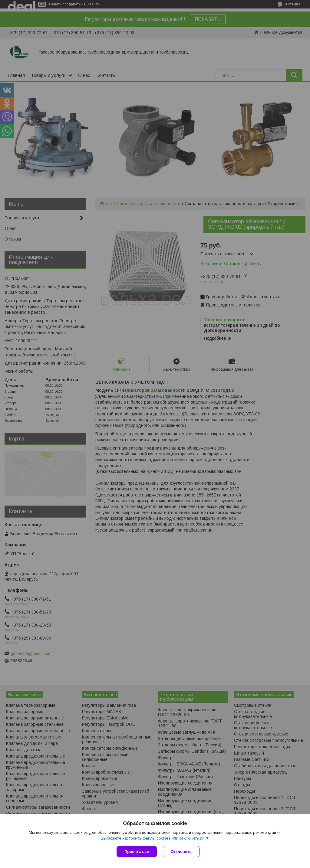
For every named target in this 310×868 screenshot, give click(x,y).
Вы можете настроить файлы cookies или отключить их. (153, 838)
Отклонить (181, 852)
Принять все (137, 852)
